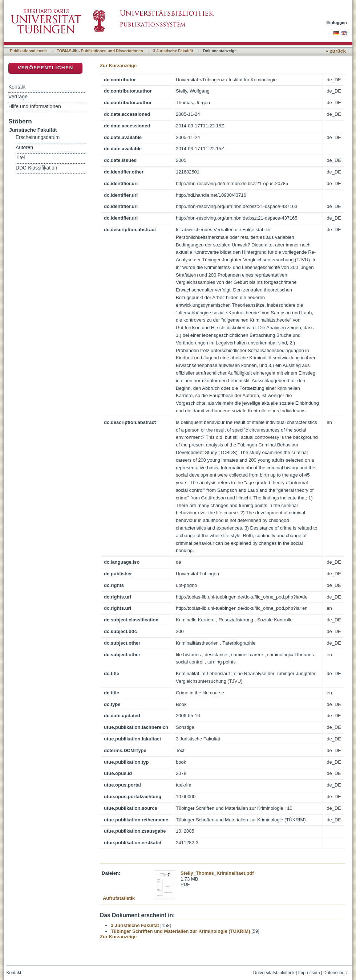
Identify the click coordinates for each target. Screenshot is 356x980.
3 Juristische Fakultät (173, 51)
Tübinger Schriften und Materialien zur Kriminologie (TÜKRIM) (181, 931)
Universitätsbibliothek (274, 973)
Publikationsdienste (28, 51)
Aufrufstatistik (119, 898)
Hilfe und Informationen (35, 106)
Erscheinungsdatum (38, 137)
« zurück (336, 51)
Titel (20, 158)
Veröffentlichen (45, 68)
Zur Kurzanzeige (118, 66)
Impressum (309, 973)
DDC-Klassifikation (36, 168)
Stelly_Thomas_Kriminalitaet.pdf (217, 873)
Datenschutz (335, 973)
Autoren (24, 148)
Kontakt (17, 87)
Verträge (18, 97)
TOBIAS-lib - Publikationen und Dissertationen (100, 51)
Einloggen (337, 22)
